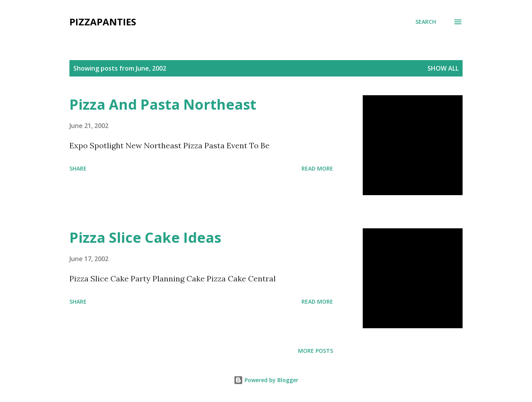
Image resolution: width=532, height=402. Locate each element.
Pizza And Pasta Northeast (163, 104)
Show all (443, 68)
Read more (317, 168)
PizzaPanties (103, 22)
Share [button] (78, 168)
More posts (316, 351)
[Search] (426, 22)
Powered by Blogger (266, 380)
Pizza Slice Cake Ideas (145, 237)
